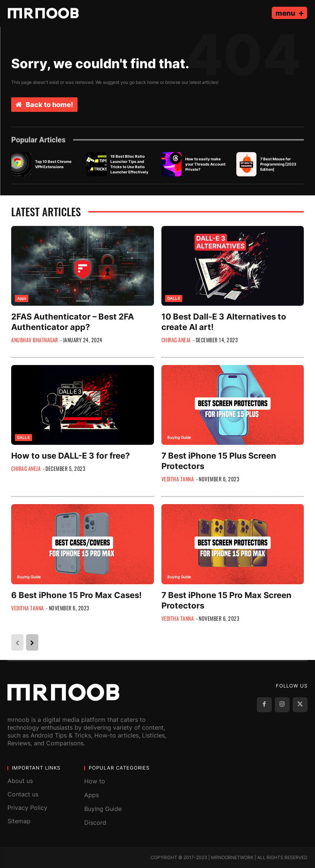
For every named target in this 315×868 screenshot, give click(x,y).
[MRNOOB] (43, 13)
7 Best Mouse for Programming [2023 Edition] (278, 164)
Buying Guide (179, 437)
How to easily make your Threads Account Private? (205, 164)
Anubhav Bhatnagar (35, 340)
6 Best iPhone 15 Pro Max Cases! (76, 595)
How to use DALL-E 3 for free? (70, 456)
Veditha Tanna (178, 479)
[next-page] (32, 642)
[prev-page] (17, 642)
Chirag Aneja (176, 340)
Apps (22, 298)
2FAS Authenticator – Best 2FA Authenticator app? (73, 322)
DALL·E (174, 298)
